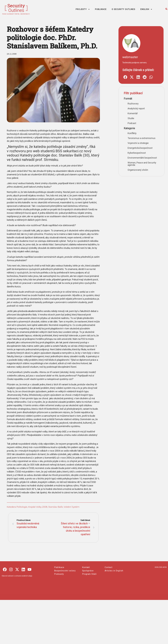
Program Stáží (89, 595)
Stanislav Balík (54, 507)
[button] (155, 77)
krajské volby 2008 (36, 507)
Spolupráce (88, 592)
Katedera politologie (16, 507)
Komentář (162, 113)
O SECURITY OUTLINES (124, 9)
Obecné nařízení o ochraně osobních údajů (17, 597)
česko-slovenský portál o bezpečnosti (16, 14)
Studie (161, 118)
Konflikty (162, 133)
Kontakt (86, 589)
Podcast (162, 123)
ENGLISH (146, 9)
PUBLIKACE (101, 9)
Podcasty (59, 595)
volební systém (70, 507)
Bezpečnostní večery (65, 592)
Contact (109, 589)
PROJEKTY (83, 9)
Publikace (59, 589)
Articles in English (114, 592)
